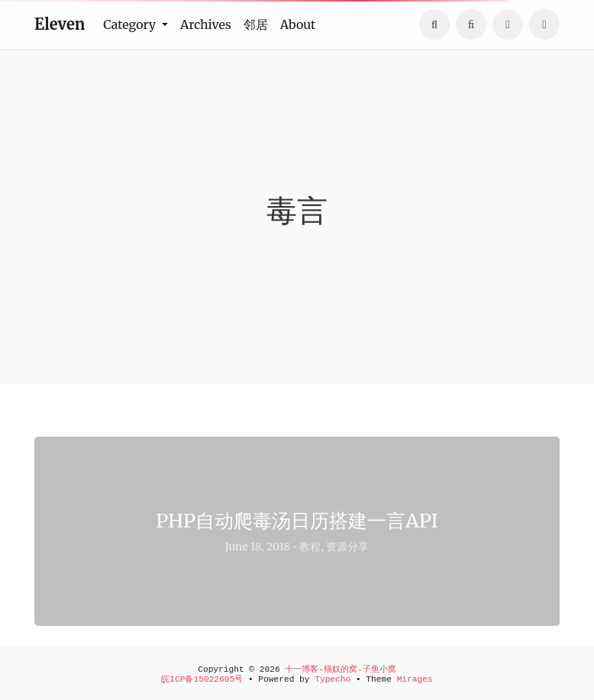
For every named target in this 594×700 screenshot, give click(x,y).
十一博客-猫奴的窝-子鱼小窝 (340, 669)
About (298, 24)
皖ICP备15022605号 (202, 679)
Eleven (60, 24)
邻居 (256, 24)
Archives (206, 24)
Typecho (333, 679)
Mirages (415, 679)
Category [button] (131, 24)
